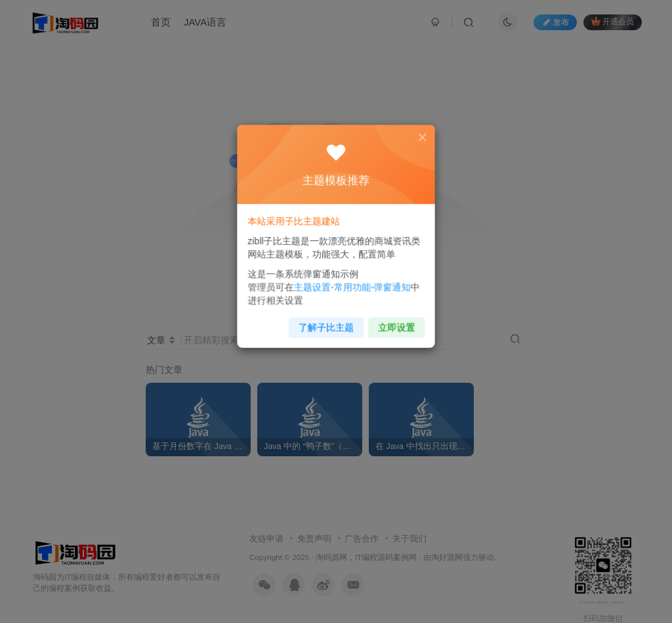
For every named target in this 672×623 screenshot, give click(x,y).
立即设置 (392, 321)
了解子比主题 (327, 321)
